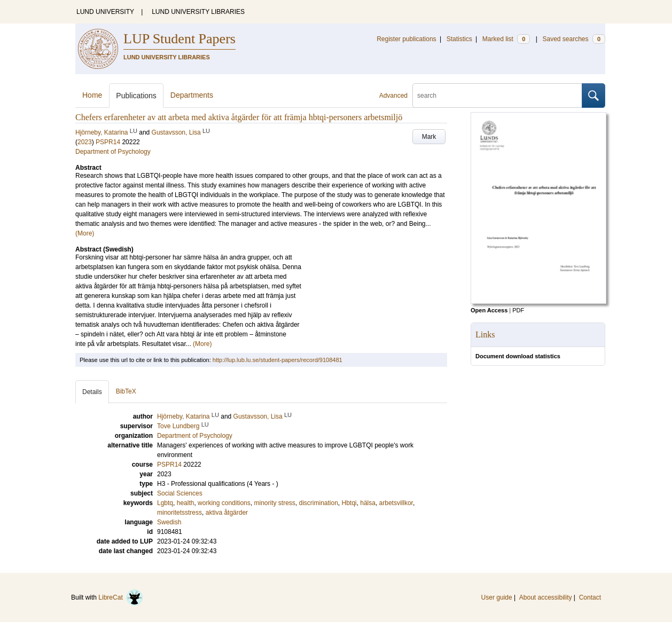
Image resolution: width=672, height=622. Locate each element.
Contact (590, 597)
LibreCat (121, 597)
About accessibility (546, 597)
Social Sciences (180, 493)
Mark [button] (429, 137)
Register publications (406, 39)
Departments (192, 95)
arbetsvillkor (396, 503)
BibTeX (126, 391)
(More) (85, 233)
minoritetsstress (179, 513)
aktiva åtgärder (227, 513)
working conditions (224, 503)
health (186, 503)
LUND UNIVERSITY (105, 12)
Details (92, 392)
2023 (85, 142)
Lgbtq (165, 503)
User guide (497, 597)
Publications (136, 96)
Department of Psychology (113, 152)
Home (92, 95)
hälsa (368, 503)
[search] (497, 96)
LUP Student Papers (179, 39)
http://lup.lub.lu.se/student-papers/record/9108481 (278, 360)
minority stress (274, 503)
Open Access (489, 310)
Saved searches (574, 39)
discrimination (318, 503)
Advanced (393, 96)
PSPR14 (108, 142)
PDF (518, 310)
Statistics (459, 39)
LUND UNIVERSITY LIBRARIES (198, 12)
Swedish (169, 522)
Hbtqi (349, 503)
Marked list (506, 39)
